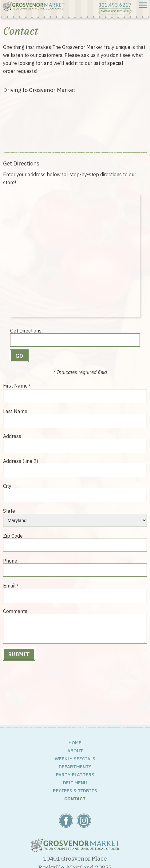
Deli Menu (75, 783)
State (9, 511)
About (75, 751)
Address (12, 436)
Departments (75, 767)
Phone (10, 561)
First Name (15, 386)
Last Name (15, 411)
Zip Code (13, 536)
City (7, 486)
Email (9, 586)
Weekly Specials (75, 759)
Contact (75, 799)
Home (75, 743)
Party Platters (75, 775)
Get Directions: (26, 330)
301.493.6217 (115, 5)
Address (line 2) (21, 461)
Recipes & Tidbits (75, 791)
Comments (15, 611)
